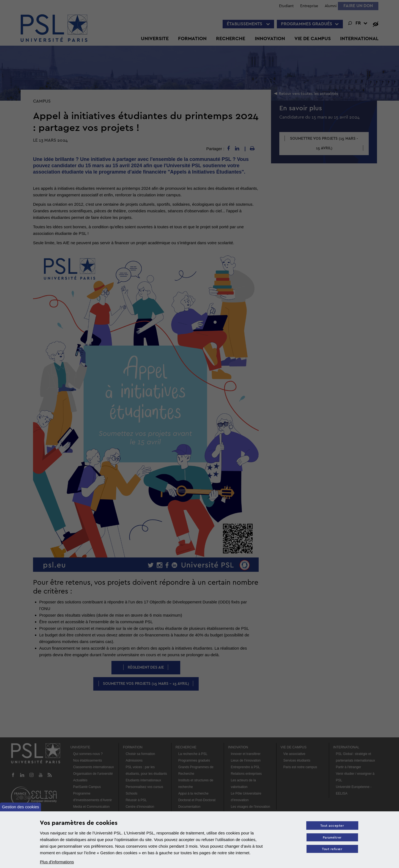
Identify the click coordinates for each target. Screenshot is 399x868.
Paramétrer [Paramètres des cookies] (332, 838)
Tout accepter (332, 826)
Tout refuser (332, 850)
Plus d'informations (57, 862)
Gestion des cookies (21, 807)
